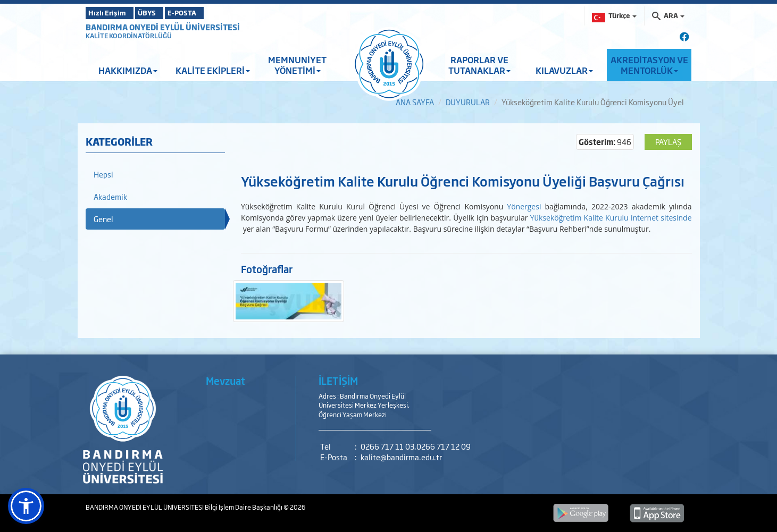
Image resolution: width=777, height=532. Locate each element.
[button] (26, 506)
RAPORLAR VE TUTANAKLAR (479, 65)
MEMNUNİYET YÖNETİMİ (297, 65)
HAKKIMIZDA (128, 70)
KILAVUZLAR (564, 70)
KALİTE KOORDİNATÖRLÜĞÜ (129, 36)
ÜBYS (164, 13)
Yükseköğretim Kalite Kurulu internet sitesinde (611, 218)
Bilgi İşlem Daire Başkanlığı (244, 507)
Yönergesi (524, 206)
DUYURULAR (468, 102)
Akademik (110, 196)
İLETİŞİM (338, 381)
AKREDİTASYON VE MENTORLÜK (649, 65)
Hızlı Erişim (112, 13)
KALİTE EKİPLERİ (213, 70)
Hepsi (103, 174)
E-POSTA (213, 13)
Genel (103, 219)
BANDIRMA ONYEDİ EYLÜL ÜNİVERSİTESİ (163, 27)
